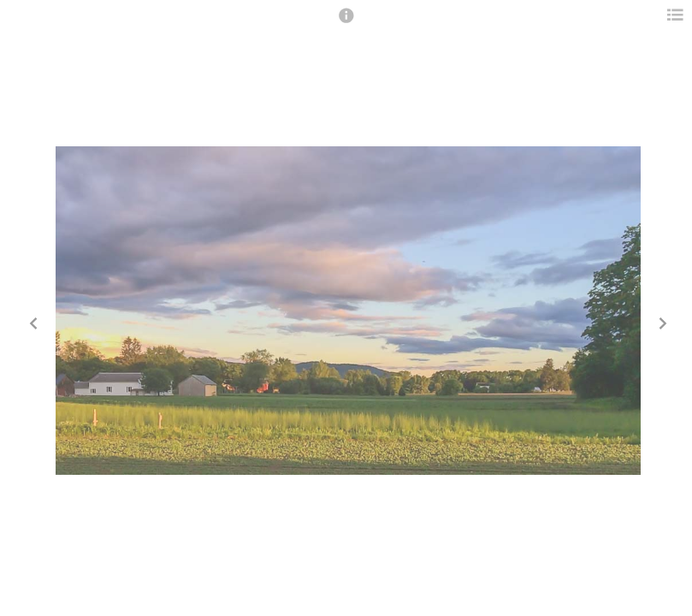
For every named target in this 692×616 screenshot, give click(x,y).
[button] (346, 23)
